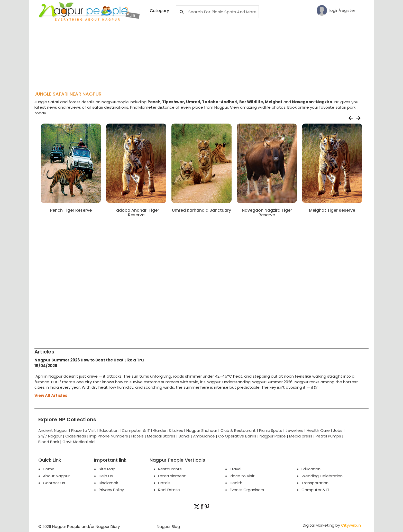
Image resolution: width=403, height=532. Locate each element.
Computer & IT (315, 490)
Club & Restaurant (238, 430)
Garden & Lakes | (170, 430)
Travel (236, 469)
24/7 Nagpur (50, 436)
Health (236, 483)
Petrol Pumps (328, 436)
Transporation (315, 483)
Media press (301, 436)
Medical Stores (161, 436)
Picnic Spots (271, 430)
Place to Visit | (85, 430)
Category (159, 11)
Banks (184, 436)
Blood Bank (49, 442)
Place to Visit (242, 476)
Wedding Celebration (322, 476)
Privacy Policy (111, 490)
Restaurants (170, 469)
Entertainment (172, 476)
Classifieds (76, 436)
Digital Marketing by (332, 525)
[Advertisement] (159, 36)
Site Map (107, 469)
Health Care (318, 430)
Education (109, 430)
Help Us (106, 476)
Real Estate (169, 490)
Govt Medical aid (79, 442)
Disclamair (108, 483)
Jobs (338, 430)
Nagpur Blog (168, 526)
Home (49, 469)
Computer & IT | (138, 430)
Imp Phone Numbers (109, 436)
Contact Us (54, 483)
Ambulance (204, 436)
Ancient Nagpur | (55, 430)
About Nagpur (56, 476)
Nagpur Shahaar (202, 430)
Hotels (138, 436)
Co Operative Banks (237, 436)
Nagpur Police (273, 436)
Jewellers (294, 430)
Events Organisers (247, 490)
